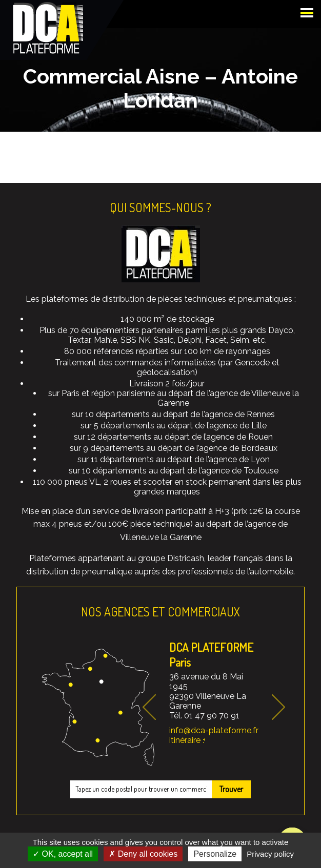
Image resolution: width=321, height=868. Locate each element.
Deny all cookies (143, 854)
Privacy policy (270, 854)
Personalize (215, 854)
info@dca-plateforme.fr (214, 730)
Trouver (231, 789)
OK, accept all (63, 854)
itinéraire (185, 740)
